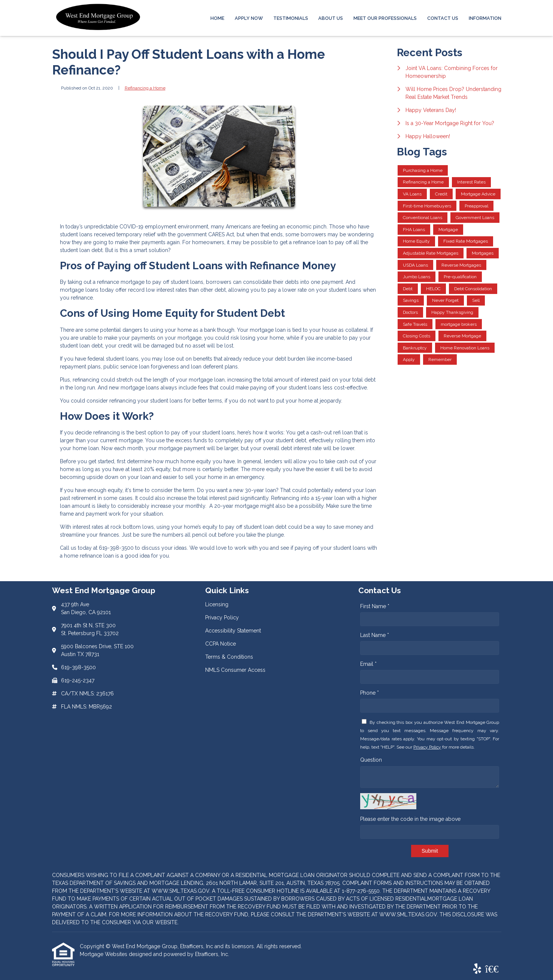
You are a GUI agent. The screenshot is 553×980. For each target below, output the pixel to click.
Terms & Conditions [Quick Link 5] (229, 657)
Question (371, 760)
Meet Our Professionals (385, 18)
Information (485, 18)
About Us (331, 18)
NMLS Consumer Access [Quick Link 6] (235, 670)
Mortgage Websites (104, 954)
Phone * (370, 693)
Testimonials (291, 18)
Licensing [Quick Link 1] (217, 604)
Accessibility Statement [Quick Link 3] (233, 631)
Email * (368, 664)
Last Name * (375, 635)
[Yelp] (477, 969)
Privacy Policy (427, 747)
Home (217, 18)
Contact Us (443, 18)
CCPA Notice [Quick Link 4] (221, 644)
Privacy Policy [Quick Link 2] (222, 618)
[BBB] (492, 969)
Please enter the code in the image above (410, 819)
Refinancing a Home (145, 88)
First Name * (375, 606)
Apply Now (249, 18)
